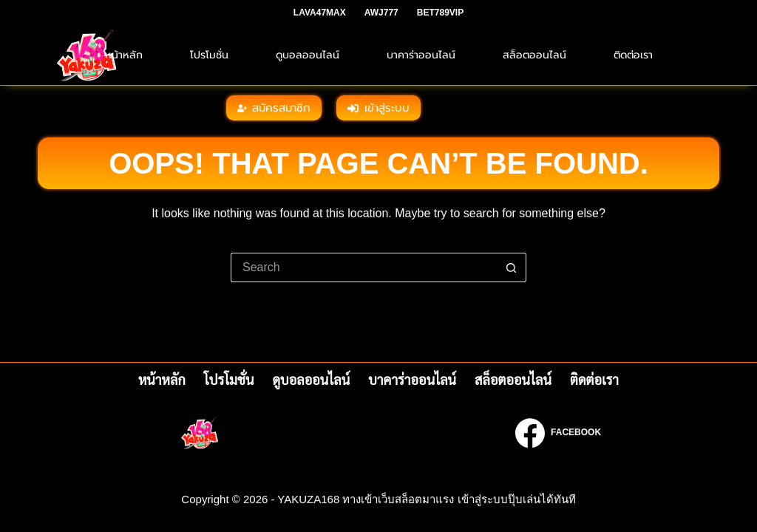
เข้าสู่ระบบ (378, 108)
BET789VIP (440, 13)
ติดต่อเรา (633, 55)
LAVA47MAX (320, 13)
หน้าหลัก (124, 55)
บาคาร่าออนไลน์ (421, 55)
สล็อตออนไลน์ (534, 55)
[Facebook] (558, 433)
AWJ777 (381, 13)
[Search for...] (364, 267)
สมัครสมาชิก (274, 108)
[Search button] (512, 267)
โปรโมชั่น (209, 55)
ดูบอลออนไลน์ (308, 55)
